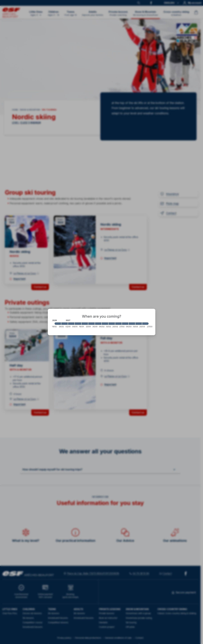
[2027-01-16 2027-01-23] (85, 324)
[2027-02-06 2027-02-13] (105, 324)
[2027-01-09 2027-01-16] (78, 324)
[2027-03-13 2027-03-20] (139, 324)
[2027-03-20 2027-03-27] (145, 324)
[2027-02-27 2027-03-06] (125, 324)
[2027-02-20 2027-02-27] (118, 324)
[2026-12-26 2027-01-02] (65, 324)
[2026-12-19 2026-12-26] (58, 324)
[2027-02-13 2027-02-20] (112, 324)
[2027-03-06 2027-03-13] (132, 324)
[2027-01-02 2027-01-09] (71, 324)
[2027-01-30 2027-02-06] (98, 324)
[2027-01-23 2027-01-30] (91, 324)
